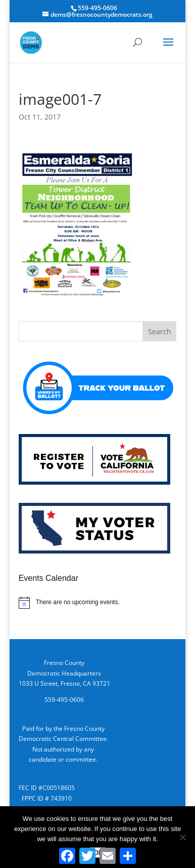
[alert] (98, 603)
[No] (182, 837)
